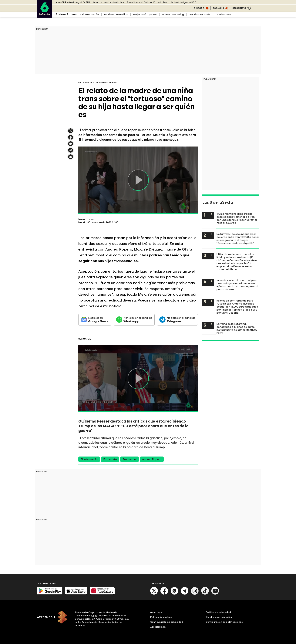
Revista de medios (116, 14)
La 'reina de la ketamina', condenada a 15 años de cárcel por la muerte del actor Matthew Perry (237, 328)
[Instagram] (195, 594)
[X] (154, 594)
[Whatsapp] (174, 594)
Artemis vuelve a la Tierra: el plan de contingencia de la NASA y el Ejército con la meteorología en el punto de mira (237, 285)
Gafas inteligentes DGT (183, 2)
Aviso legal (156, 612)
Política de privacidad (218, 612)
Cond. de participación (219, 617)
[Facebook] (164, 594)
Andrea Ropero (152, 459)
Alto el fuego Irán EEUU (79, 2)
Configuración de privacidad (167, 622)
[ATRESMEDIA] (54, 619)
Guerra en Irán (101, 2)
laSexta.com (86, 220)
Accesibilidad (158, 627)
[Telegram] (185, 594)
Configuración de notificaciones (224, 622)
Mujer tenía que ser (145, 14)
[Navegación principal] (257, 8)
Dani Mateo (223, 14)
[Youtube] (215, 594)
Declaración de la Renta (156, 2)
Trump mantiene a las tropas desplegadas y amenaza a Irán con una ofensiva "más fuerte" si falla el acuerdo (237, 218)
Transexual (129, 459)
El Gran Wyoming (173, 14)
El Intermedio (90, 14)
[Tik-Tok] (205, 594)
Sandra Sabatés (200, 14)
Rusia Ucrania (135, 2)
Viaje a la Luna (118, 2)
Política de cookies (161, 617)
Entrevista (110, 459)
